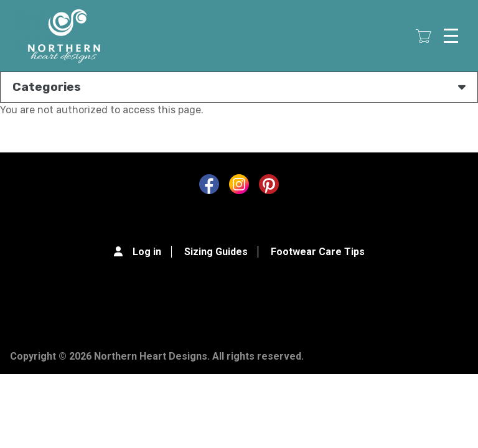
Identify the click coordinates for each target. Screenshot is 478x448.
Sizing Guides (216, 252)
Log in (147, 252)
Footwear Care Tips (318, 252)
